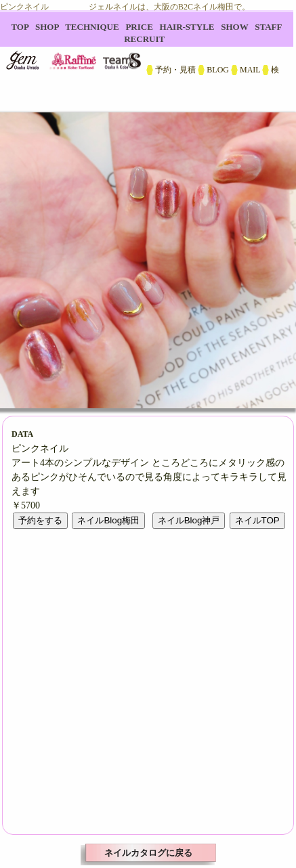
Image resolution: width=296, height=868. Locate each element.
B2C (148, 54)
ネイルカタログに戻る (148, 853)
